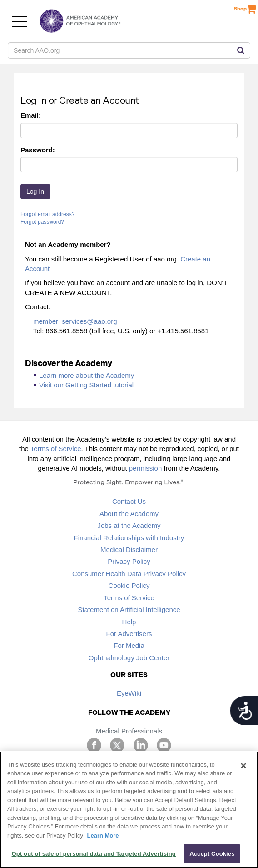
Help (129, 622)
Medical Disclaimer (129, 549)
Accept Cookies (212, 854)
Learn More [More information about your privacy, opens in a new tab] (103, 835)
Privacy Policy (129, 561)
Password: (38, 150)
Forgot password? (42, 222)
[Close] (243, 766)
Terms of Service (56, 449)
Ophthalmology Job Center (129, 658)
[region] (129, 810)
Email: (31, 115)
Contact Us (129, 501)
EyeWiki (129, 693)
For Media (129, 645)
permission (146, 468)
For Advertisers (129, 634)
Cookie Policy (129, 585)
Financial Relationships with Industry (129, 538)
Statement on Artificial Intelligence (129, 610)
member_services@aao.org (75, 321)
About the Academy (129, 514)
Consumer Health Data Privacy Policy (129, 574)
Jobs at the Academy (129, 525)
